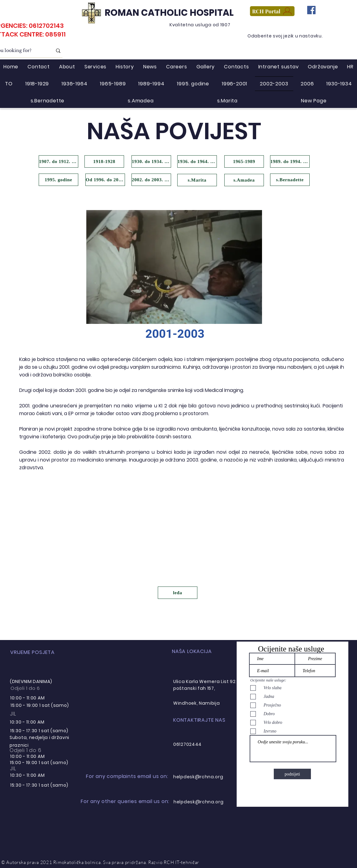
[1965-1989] (244, 161)
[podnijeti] (292, 774)
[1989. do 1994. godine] (290, 161)
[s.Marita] (197, 180)
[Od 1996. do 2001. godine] (105, 180)
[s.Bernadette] (290, 180)
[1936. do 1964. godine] (197, 161)
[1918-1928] (104, 161)
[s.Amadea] (244, 180)
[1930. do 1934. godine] (151, 161)
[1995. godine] (58, 180)
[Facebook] (311, 10)
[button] (174, 267)
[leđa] (178, 593)
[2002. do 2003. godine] (151, 180)
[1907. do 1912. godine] (58, 161)
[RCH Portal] (272, 11)
